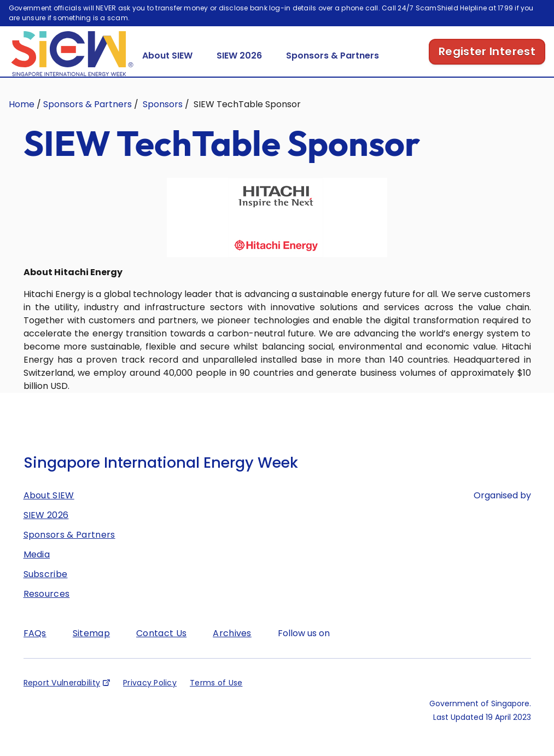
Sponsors (163, 120)
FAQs (35, 649)
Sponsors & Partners (88, 120)
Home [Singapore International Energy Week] (22, 120)
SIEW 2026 (46, 530)
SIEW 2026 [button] (239, 71)
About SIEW (49, 511)
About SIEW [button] (167, 71)
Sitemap (91, 649)
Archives (232, 649)
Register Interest (487, 67)
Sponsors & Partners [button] (333, 71)
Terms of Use (216, 698)
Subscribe (46, 589)
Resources (47, 609)
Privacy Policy (150, 698)
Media (37, 570)
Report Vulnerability (62, 698)
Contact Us (161, 649)
